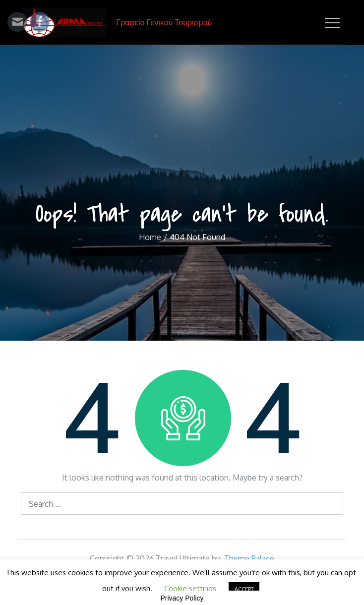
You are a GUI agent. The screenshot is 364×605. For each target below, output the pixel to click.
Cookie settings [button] (190, 588)
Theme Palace (249, 558)
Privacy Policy (182, 598)
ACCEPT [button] (244, 589)
